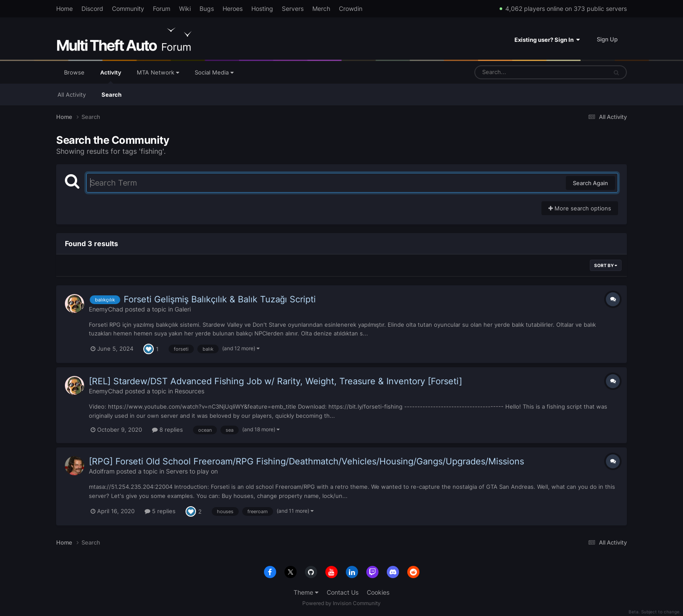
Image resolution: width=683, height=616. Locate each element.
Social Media (214, 72)
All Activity (72, 95)
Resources (189, 391)
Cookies (378, 592)
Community (128, 8)
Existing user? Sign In (547, 40)
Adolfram (102, 471)
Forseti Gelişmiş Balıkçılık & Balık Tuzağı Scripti (220, 299)
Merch (321, 8)
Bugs (207, 8)
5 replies (160, 511)
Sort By (606, 265)
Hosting (262, 8)
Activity (111, 76)
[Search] (518, 72)
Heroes (233, 8)
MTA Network (158, 72)
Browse (74, 72)
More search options (580, 208)
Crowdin (351, 8)
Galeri (183, 309)
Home (64, 8)
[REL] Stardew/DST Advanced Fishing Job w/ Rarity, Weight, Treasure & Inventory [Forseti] (276, 381)
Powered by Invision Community (341, 603)
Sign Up (607, 39)
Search (112, 95)
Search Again (590, 183)
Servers (293, 8)
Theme (306, 592)
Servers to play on (192, 471)
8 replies (167, 430)
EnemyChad (106, 309)
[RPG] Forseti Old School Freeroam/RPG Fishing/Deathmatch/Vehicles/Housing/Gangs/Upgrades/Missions (306, 461)
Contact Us (343, 592)
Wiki (185, 8)
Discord (92, 8)
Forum (162, 8)
